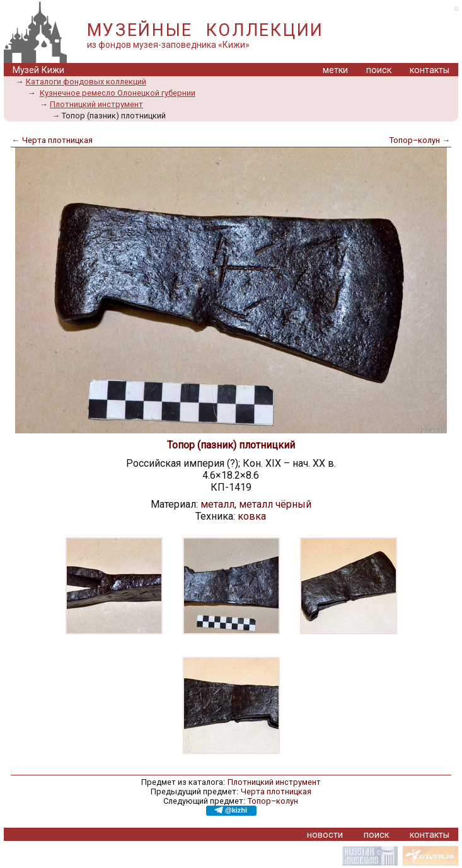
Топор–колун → (420, 140)
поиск (379, 70)
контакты (430, 70)
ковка (252, 516)
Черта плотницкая (276, 791)
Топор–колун (273, 801)
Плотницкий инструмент (96, 104)
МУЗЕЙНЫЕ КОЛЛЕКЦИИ (205, 30)
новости (325, 835)
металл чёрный (275, 504)
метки (335, 70)
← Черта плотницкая (52, 140)
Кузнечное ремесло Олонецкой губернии (118, 93)
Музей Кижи (38, 70)
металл (217, 504)
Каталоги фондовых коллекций (86, 82)
